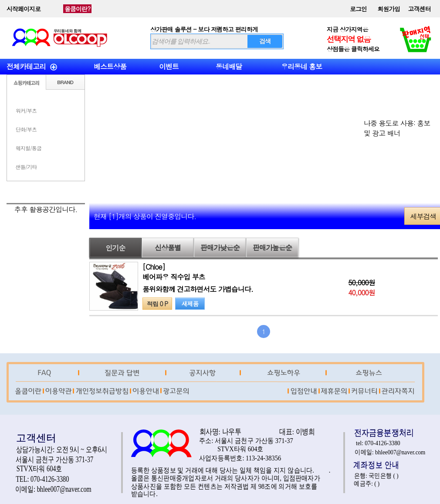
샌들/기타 (26, 167)
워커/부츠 (26, 110)
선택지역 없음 (349, 39)
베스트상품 (110, 66)
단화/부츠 (26, 129)
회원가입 (389, 9)
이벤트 (169, 66)
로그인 (358, 9)
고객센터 (420, 9)
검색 (265, 41)
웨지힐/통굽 (29, 148)
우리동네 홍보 (301, 66)
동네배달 (229, 66)
